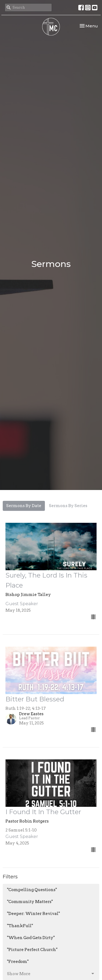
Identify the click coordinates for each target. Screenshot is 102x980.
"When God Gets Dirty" (31, 938)
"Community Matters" (30, 902)
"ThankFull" (20, 926)
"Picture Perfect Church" (32, 950)
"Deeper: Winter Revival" (33, 914)
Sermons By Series (68, 506)
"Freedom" (18, 962)
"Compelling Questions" (32, 890)
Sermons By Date (24, 506)
